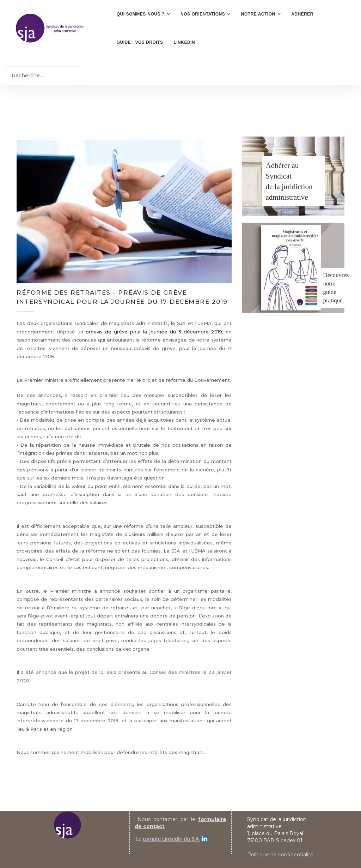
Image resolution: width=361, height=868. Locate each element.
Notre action (258, 14)
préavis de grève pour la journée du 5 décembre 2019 (154, 332)
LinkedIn (184, 42)
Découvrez (336, 275)
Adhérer (302, 14)
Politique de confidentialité (280, 855)
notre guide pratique (333, 292)
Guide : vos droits (140, 42)
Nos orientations (203, 14)
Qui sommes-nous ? (141, 14)
